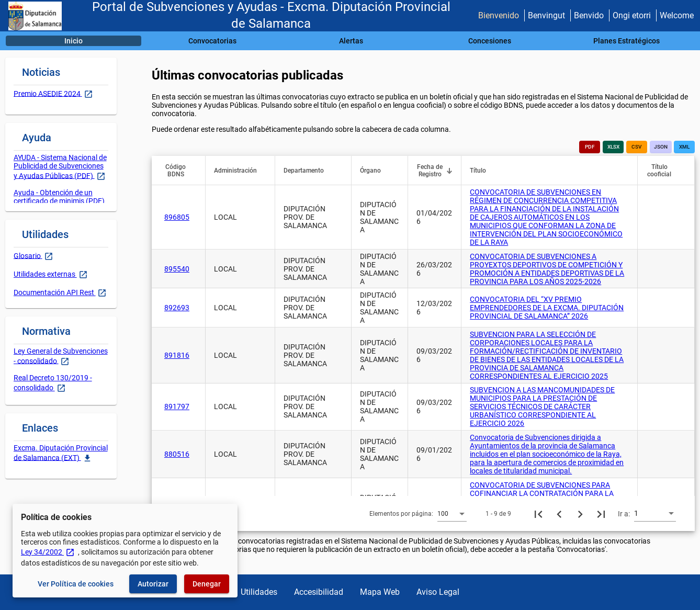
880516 (177, 454)
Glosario (28, 255)
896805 (177, 217)
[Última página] (601, 514)
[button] (180, 171)
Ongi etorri (632, 15)
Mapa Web (380, 592)
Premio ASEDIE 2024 (48, 93)
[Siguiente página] (580, 514)
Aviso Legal (438, 592)
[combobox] (452, 513)
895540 (177, 269)
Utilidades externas (45, 274)
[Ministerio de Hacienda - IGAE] (35, 16)
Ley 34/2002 (48, 552)
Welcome (677, 15)
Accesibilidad (319, 592)
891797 (177, 406)
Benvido (589, 15)
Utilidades (259, 592)
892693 (177, 308)
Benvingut (546, 15)
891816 (177, 355)
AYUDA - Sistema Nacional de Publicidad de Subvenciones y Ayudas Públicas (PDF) (60, 167)
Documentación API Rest (55, 292)
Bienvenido (499, 15)
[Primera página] (538, 514)
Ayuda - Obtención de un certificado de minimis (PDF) (59, 197)
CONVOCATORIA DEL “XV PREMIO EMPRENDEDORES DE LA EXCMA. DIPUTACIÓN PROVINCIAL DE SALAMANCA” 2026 (547, 308)
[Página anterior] (559, 514)
